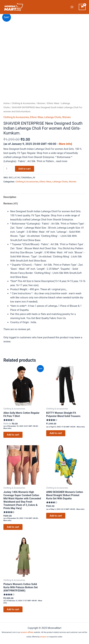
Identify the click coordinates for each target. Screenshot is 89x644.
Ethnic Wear (53, 103)
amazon (43, 637)
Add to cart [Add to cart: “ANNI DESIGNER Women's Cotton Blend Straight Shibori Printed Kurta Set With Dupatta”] (56, 516)
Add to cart (25, 169)
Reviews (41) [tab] (11, 204)
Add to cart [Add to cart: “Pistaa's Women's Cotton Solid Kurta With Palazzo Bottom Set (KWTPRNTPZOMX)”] (13, 609)
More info (65, 144)
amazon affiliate (27, 632)
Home (6, 103)
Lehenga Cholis (53, 117)
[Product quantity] (8, 169)
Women (41, 103)
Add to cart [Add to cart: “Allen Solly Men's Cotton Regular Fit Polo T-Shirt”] (13, 435)
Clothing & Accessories (23, 103)
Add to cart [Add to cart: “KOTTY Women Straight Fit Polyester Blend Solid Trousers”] (56, 433)
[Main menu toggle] (72, 7)
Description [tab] (10, 197)
